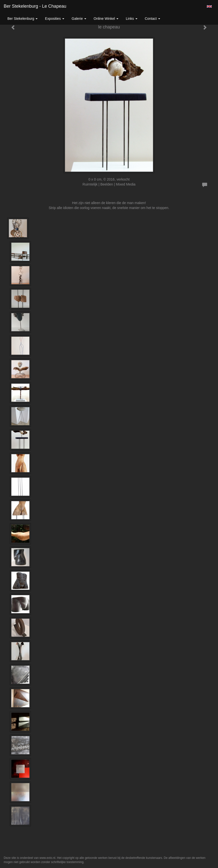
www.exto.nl (47, 858)
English (209, 6)
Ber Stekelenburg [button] (22, 19)
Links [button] (132, 19)
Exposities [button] (55, 19)
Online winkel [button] (106, 19)
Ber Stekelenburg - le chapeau (35, 6)
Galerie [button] (79, 19)
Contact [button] (153, 19)
